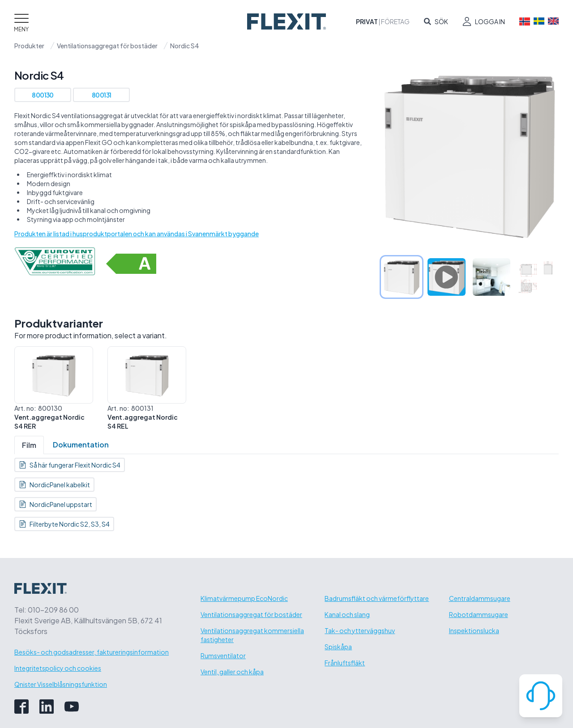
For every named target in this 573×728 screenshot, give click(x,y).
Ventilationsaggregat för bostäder (107, 46)
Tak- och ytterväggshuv (360, 630)
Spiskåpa (338, 647)
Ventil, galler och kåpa (232, 672)
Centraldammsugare (480, 598)
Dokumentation (81, 445)
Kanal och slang (347, 614)
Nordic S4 (185, 46)
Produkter (29, 46)
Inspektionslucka (474, 630)
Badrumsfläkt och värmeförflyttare (377, 598)
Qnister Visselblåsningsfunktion (61, 684)
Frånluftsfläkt (345, 663)
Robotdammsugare (479, 614)
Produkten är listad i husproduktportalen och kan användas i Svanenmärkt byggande (137, 234)
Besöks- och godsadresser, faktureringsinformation (92, 652)
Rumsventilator (223, 656)
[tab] (402, 277)
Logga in (490, 21)
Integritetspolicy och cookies (58, 668)
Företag (395, 21)
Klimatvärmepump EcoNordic (244, 598)
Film (29, 445)
